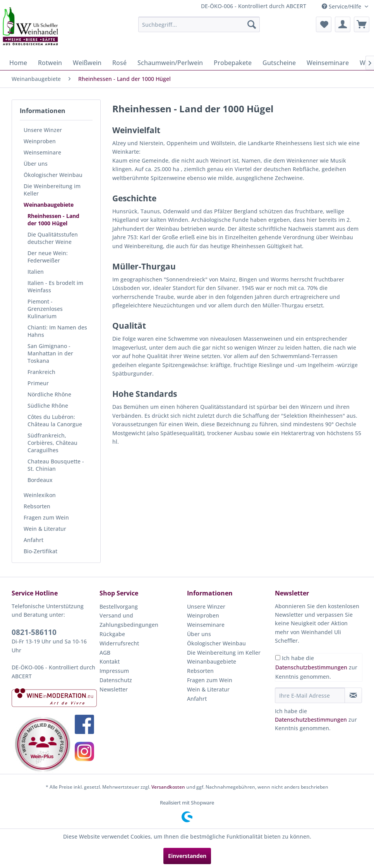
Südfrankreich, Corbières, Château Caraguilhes (52, 443)
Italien (36, 272)
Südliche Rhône (48, 406)
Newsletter (114, 689)
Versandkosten (168, 787)
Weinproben (40, 141)
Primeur (38, 383)
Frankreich (41, 372)
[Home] (18, 63)
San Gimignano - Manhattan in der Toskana (50, 353)
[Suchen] (252, 24)
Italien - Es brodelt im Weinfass (55, 286)
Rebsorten (37, 506)
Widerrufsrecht (119, 643)
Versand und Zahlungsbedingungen (129, 620)
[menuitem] (199, 24)
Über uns (36, 164)
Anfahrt (33, 540)
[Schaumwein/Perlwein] (170, 63)
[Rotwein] (50, 63)
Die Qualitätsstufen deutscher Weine (53, 238)
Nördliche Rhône (49, 394)
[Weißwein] (87, 63)
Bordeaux (40, 480)
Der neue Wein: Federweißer (48, 257)
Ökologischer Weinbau (53, 175)
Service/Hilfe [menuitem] (342, 6)
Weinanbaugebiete (49, 205)
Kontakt (110, 661)
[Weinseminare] (328, 63)
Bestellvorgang (119, 606)
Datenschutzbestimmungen (311, 667)
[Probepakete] (233, 63)
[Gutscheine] (279, 63)
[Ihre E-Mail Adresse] (310, 695)
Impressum (114, 671)
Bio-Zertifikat (40, 551)
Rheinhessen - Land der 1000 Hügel (53, 220)
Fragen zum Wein (46, 517)
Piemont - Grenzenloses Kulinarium (45, 309)
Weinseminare (42, 152)
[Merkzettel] (324, 24)
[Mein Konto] (343, 24)
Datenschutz (116, 680)
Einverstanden (187, 856)
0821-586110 (34, 632)
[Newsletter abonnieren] (353, 695)
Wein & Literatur (45, 529)
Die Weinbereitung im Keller (52, 190)
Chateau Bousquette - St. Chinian (56, 465)
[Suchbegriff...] (199, 24)
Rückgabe (112, 634)
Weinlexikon (40, 495)
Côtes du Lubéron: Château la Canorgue (55, 420)
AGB (105, 653)
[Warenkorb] (362, 24)
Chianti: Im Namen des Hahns (57, 331)
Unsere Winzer (43, 130)
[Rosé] (119, 63)
